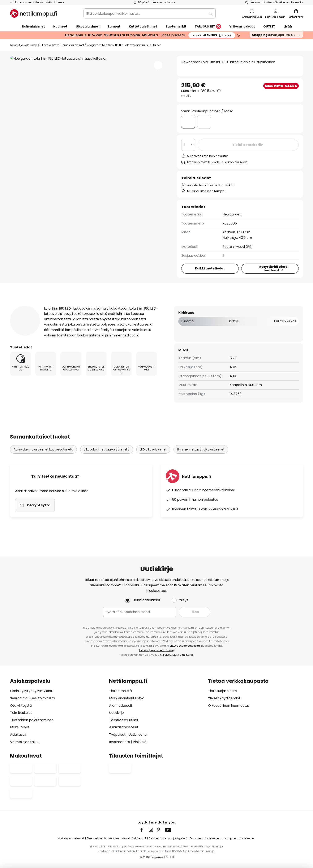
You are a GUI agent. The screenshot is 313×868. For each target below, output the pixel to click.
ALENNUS (212, 35)
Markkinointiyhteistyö (127, 698)
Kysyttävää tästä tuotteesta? (273, 269)
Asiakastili (18, 735)
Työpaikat (117, 735)
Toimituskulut (21, 713)
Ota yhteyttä (21, 706)
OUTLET (269, 26)
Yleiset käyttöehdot (224, 698)
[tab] (39, 306)
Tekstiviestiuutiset (124, 720)
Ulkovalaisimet (49, 45)
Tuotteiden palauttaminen (32, 720)
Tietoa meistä (120, 691)
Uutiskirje (116, 713)
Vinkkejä (140, 742)
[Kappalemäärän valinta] (188, 145)
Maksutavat (20, 727)
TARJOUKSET (208, 27)
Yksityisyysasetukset (71, 838)
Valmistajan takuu (25, 742)
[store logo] (33, 13)
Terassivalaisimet (73, 45)
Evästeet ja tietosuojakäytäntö (168, 838)
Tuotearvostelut (133, 305)
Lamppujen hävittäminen (239, 838)
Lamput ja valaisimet (24, 45)
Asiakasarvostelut (124, 727)
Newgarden (232, 214)
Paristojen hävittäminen (205, 838)
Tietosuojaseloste (222, 691)
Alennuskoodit (121, 706)
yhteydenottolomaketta (185, 646)
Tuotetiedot (90, 305)
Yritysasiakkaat (242, 26)
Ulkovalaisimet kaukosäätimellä (107, 457)
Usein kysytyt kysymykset (31, 691)
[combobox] (150, 13)
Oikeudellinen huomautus (229, 706)
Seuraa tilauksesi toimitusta (33, 698)
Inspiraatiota (120, 742)
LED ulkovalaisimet (153, 457)
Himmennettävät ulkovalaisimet (201, 457)
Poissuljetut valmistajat (178, 655)
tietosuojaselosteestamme (156, 650)
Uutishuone (138, 735)
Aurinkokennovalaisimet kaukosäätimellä (43, 457)
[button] (158, 65)
